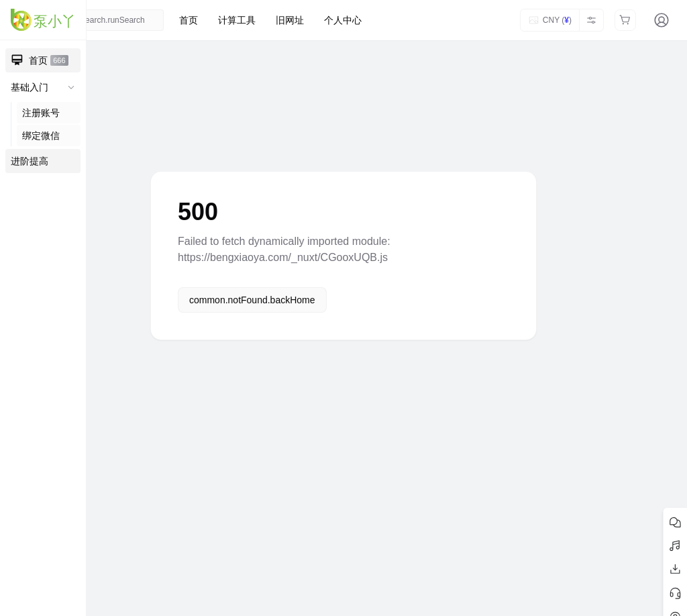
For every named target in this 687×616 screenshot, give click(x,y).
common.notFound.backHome (252, 300)
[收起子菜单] (71, 87)
